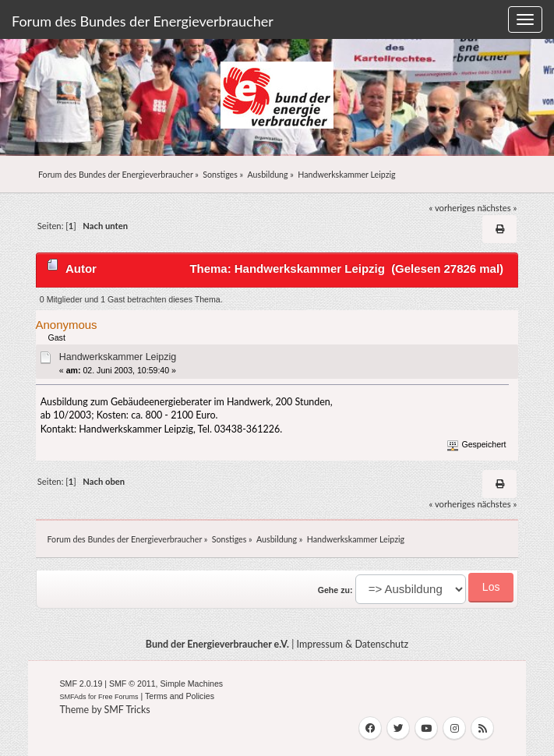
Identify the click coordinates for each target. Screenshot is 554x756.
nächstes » (497, 208)
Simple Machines (191, 684)
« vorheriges (452, 208)
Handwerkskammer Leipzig (118, 357)
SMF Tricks (127, 710)
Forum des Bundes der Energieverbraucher (143, 21)
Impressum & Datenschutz (353, 644)
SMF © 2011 (132, 684)
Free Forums (118, 697)
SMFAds (73, 697)
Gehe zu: (335, 590)
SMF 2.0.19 (81, 684)
